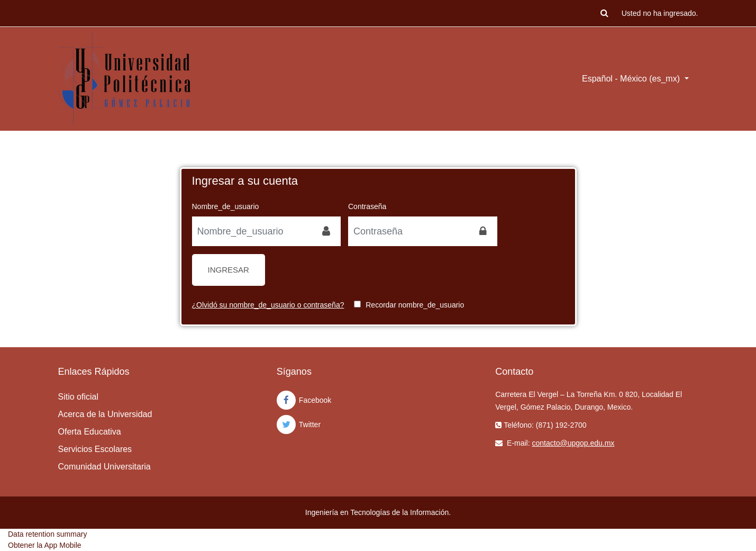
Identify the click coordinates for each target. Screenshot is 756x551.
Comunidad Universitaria (104, 467)
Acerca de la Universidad (105, 414)
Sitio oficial (78, 397)
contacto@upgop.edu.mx (573, 443)
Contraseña (367, 206)
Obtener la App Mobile (45, 545)
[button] (605, 13)
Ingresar (229, 270)
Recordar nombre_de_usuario (415, 305)
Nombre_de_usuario (226, 206)
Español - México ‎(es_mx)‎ (632, 79)
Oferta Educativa (90, 432)
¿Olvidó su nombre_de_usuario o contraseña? (268, 305)
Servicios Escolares (95, 449)
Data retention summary (47, 534)
